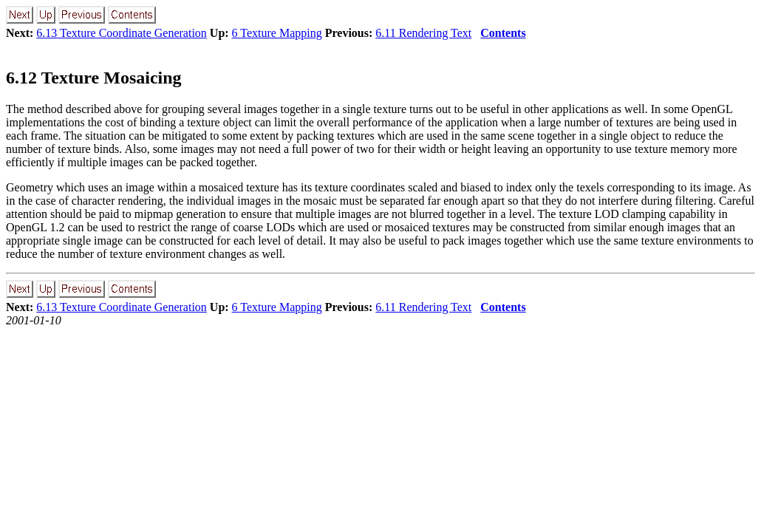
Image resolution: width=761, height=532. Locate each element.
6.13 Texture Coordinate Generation (122, 33)
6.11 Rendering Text (423, 33)
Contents (503, 33)
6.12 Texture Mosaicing (94, 78)
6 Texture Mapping (277, 33)
